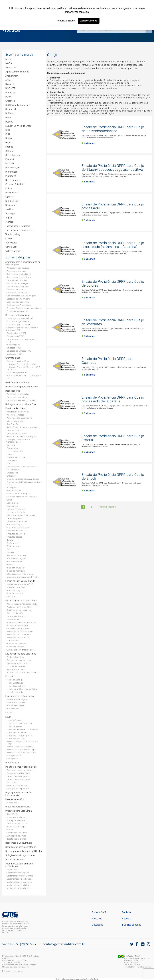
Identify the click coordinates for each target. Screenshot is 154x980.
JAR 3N (9, 151)
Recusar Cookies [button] (66, 21)
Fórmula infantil (14, 491)
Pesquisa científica (15, 799)
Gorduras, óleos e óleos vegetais (22, 497)
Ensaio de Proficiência (16, 409)
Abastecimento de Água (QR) (20, 584)
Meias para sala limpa (16, 817)
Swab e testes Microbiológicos (21, 650)
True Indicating (13, 234)
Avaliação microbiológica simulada (22, 427)
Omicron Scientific (15, 184)
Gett (8, 134)
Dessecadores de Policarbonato (21, 400)
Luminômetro (13, 641)
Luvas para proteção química (20, 736)
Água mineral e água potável (20, 418)
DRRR (8, 118)
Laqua (8, 713)
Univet (9, 239)
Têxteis (10, 565)
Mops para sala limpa (16, 820)
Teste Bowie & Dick (16, 706)
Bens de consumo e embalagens (22, 436)
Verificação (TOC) (14, 354)
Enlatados (11, 476)
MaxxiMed (10, 164)
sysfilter (9, 209)
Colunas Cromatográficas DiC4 (22, 364)
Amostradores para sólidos (19, 277)
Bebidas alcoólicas (15, 430)
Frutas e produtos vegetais (19, 494)
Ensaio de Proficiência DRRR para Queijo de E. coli (113, 477)
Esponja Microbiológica (17, 626)
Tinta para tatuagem (16, 568)
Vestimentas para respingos (19, 882)
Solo (9, 549)
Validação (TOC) (14, 348)
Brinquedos (12, 448)
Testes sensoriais (15, 562)
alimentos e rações (15, 421)
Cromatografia (13, 358)
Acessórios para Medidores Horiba (22, 604)
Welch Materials (13, 251)
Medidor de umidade (16, 644)
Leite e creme (13, 503)
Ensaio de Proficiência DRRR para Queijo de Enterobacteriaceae (113, 129)
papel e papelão (14, 518)
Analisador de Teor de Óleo (19, 607)
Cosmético (12, 460)
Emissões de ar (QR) (16, 587)
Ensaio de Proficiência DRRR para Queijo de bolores (113, 283)
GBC (8, 130)
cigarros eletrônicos (16, 457)
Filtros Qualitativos (15, 683)
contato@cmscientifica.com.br (64, 944)
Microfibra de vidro (15, 692)
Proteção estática (15, 756)
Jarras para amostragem (17, 311)
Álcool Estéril (13, 814)
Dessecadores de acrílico (18, 394)
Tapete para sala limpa (17, 839)
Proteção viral (13, 759)
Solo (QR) (11, 597)
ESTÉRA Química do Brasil (18, 126)
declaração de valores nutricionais (22, 467)
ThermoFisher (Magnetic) (18, 226)
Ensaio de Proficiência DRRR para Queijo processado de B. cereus (113, 399)
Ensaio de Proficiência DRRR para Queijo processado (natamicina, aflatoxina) (113, 245)
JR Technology (13, 155)
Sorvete (11, 552)
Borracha (11, 445)
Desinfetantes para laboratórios (22, 387)
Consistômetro (14, 619)
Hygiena (9, 143)
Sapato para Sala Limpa (17, 833)
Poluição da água (14, 525)
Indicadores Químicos (17, 702)
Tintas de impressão (16, 571)
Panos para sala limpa (16, 827)
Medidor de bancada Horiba (21, 632)
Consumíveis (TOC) (15, 336)
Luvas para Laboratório (17, 732)
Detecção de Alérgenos (18, 776)
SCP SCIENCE (12, 201)
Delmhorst (11, 109)
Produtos (97, 919)
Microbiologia (12, 763)
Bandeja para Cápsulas (17, 280)
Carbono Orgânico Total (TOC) (20, 325)
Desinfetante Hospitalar (17, 383)
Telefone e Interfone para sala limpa (23, 673)
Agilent (9, 59)
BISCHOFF (10, 88)
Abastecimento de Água (18, 412)
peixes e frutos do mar (17, 521)
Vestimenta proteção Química (20, 876)
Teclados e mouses (16, 669)
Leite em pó (12, 506)
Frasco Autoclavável (16, 666)
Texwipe (9, 222)
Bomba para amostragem (18, 283)
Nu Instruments (13, 180)
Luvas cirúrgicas (14, 720)
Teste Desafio (13, 709)
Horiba (9, 138)
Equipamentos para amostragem (21, 296)
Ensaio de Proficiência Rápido (20, 581)
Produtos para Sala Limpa (19, 811)
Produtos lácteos (14, 537)
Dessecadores (13, 391)
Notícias (126, 919)
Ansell (8, 80)
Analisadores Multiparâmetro (20, 610)
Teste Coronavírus (15, 860)
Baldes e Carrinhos (15, 657)
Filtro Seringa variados (17, 372)
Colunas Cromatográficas (18, 361)
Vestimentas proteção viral (19, 888)
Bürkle (8, 97)
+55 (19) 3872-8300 (28, 944)
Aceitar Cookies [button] (89, 21)
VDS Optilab (11, 243)
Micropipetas (13, 803)
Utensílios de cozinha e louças (21, 574)
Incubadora (12, 783)
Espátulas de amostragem (18, 299)
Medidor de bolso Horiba (20, 635)
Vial (8, 379)
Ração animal (13, 543)
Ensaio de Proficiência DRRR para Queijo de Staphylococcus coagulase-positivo (113, 168)
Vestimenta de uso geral (18, 873)
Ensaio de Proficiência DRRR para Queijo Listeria (113, 438)
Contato (126, 912)
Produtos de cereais (16, 534)
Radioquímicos (14, 546)
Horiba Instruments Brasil (18, 629)
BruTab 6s (10, 93)
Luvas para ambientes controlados (22, 729)
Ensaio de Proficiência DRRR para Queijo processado (113, 206)
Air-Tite (9, 63)
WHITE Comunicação (27, 965)
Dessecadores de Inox (17, 397)
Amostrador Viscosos (16, 271)
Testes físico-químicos (17, 555)
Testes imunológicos (16, 559)
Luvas (8, 717)
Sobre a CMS (99, 912)
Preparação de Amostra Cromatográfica (24, 375)
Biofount (10, 84)
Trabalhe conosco (132, 925)
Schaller (9, 197)
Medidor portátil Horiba (19, 638)
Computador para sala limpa (19, 660)
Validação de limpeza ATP (18, 789)
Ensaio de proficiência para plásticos (23, 479)
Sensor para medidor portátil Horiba (24, 851)
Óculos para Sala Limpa (17, 823)
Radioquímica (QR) (15, 594)
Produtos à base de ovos (18, 528)
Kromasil (10, 159)
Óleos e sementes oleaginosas (21, 515)
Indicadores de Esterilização (20, 696)
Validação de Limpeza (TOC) (19, 351)
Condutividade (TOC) (16, 333)
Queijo (10, 540)
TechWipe (10, 214)
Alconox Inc (11, 68)
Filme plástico (13, 487)
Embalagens (12, 473)
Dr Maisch (10, 113)
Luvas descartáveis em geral (20, 723)
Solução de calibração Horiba (20, 855)
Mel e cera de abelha (16, 512)
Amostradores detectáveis (19, 274)
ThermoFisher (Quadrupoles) (20, 230)
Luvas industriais (14, 726)
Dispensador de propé (17, 663)
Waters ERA (11, 247)
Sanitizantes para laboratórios (21, 847)
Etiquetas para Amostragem (19, 305)
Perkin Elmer (12, 193)
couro (10, 464)
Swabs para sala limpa (16, 836)
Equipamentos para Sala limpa (21, 654)
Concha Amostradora (16, 290)
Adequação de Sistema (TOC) (20, 318)
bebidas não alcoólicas (17, 433)
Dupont (9, 122)
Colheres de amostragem (18, 286)
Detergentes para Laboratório (21, 404)
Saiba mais (90, 143)
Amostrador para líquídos (18, 268)
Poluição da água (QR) (17, 590)
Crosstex (10, 101)
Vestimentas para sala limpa (19, 885)
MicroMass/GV (13, 168)
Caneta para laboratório (17, 616)
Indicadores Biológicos (17, 699)
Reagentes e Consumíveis (19, 843)
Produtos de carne (15, 531)
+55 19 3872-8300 (132, 965)
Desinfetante (13, 470)
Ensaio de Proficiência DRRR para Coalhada (107, 361)
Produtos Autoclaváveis (18, 807)
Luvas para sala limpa (16, 739)
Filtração (10, 677)
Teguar (9, 218)
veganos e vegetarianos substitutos (23, 577)
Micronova (11, 176)
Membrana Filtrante (15, 647)
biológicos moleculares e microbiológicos (18, 441)
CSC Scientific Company (18, 105)
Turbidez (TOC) (14, 345)
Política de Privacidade (12, 971)
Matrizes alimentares (16, 509)
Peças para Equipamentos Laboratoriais (19, 794)
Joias (9, 500)
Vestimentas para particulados (20, 879)
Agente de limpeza (15, 415)
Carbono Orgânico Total (17, 315)
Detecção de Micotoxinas (18, 779)
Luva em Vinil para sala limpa (22, 747)
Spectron (10, 205)
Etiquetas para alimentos (18, 302)
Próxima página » (107, 507)
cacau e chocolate (15, 451)
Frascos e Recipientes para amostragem (25, 308)
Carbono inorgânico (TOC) (19, 322)
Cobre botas (12, 870)
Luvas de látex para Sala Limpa (22, 750)
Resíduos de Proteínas (17, 786)
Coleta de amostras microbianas (21, 770)
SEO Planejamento (22, 967)
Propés (10, 830)
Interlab (9, 147)
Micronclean (11, 172)
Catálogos (97, 925)
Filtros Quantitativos (16, 686)
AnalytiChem (12, 76)
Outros (9, 189)
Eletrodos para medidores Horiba (22, 622)
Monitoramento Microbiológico (21, 767)
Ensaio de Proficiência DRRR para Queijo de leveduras (113, 322)
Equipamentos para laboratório (21, 601)
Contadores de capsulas (18, 293)
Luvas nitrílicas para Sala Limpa (23, 753)
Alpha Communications (17, 72)
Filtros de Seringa (15, 680)
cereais (10, 454)
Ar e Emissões (13, 424)
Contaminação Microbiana (18, 773)
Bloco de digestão (15, 613)
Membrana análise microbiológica (22, 689)
